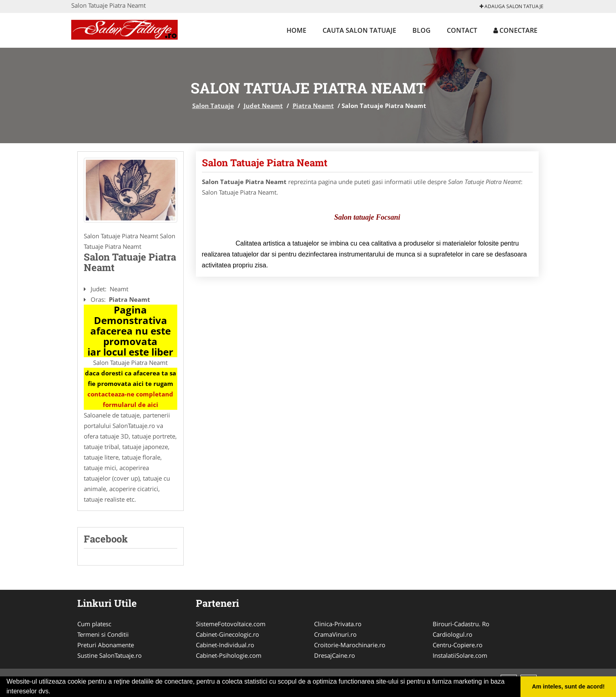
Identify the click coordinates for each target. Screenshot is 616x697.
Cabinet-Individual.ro (225, 645)
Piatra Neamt (313, 106)
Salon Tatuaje (213, 106)
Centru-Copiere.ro (458, 645)
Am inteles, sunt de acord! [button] (568, 686)
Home (296, 30)
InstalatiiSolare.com (460, 655)
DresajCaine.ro (335, 655)
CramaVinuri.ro (335, 634)
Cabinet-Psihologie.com (229, 655)
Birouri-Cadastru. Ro (461, 624)
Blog (422, 30)
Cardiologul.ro (452, 634)
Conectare (515, 30)
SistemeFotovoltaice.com (231, 624)
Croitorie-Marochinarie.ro (350, 645)
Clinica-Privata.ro (338, 624)
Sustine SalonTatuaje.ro (109, 655)
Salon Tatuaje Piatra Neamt (265, 163)
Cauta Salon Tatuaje (359, 30)
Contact (462, 30)
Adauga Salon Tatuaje (512, 6)
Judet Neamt (263, 106)
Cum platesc (94, 624)
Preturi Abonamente (106, 645)
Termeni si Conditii (103, 634)
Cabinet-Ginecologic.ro (227, 634)
